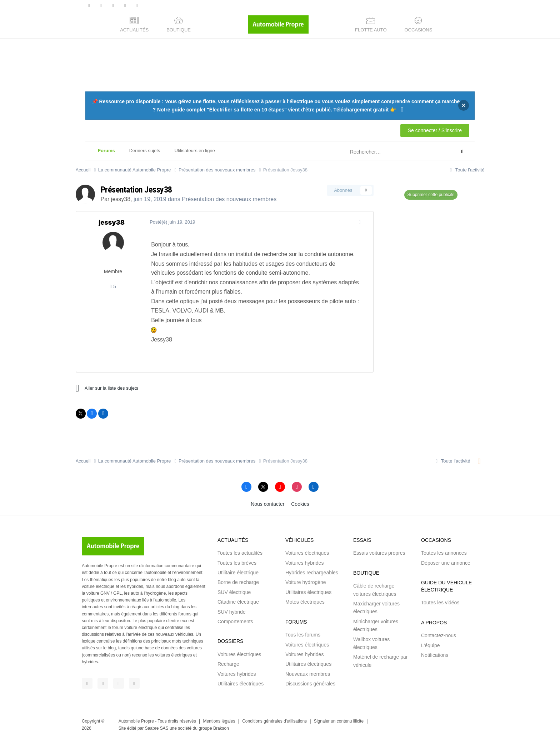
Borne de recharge (238, 582)
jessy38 (121, 199)
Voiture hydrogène (306, 582)
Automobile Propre (136, 721)
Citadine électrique (238, 602)
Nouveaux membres (308, 674)
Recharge (228, 664)
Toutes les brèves (237, 563)
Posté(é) (170, 222)
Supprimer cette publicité (431, 195)
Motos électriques (305, 602)
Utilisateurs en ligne (194, 151)
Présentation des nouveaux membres (229, 199)
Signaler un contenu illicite (339, 721)
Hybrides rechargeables (312, 573)
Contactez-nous (439, 635)
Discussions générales (310, 684)
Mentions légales (219, 721)
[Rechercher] (385, 152)
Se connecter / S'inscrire (435, 130)
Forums (106, 154)
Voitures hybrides (237, 674)
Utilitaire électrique (238, 573)
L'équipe (431, 645)
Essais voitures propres (379, 553)
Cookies (300, 504)
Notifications (435, 655)
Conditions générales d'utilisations (274, 721)
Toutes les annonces (444, 553)
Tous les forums (303, 635)
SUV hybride (232, 612)
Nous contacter (267, 504)
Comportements (235, 621)
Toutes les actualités (240, 553)
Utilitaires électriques (241, 684)
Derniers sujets (145, 151)
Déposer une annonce (446, 563)
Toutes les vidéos (440, 603)
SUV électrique (234, 592)
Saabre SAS (157, 728)
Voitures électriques (239, 654)
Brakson (221, 728)
